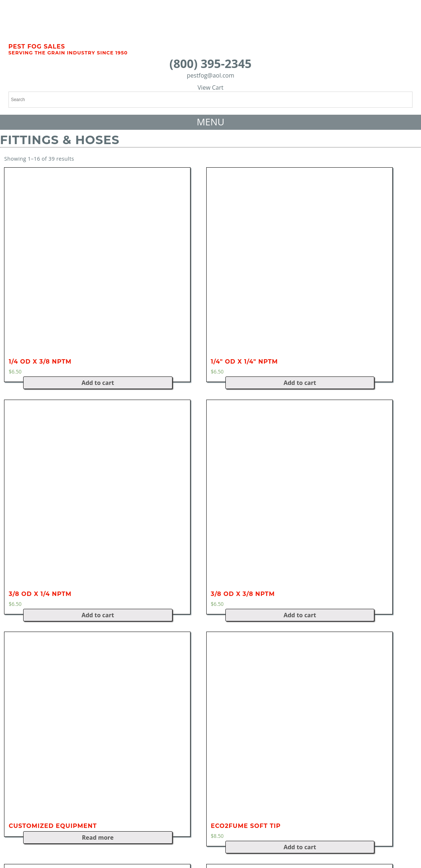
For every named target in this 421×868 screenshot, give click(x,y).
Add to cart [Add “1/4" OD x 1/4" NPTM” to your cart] (300, 383)
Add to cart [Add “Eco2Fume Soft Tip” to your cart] (300, 847)
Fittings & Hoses (60, 140)
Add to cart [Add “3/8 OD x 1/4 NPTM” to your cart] (98, 615)
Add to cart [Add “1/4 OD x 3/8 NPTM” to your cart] (98, 383)
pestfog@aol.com (210, 75)
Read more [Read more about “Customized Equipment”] (98, 837)
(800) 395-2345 (210, 63)
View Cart (210, 87)
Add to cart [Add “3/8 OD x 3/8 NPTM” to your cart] (300, 615)
